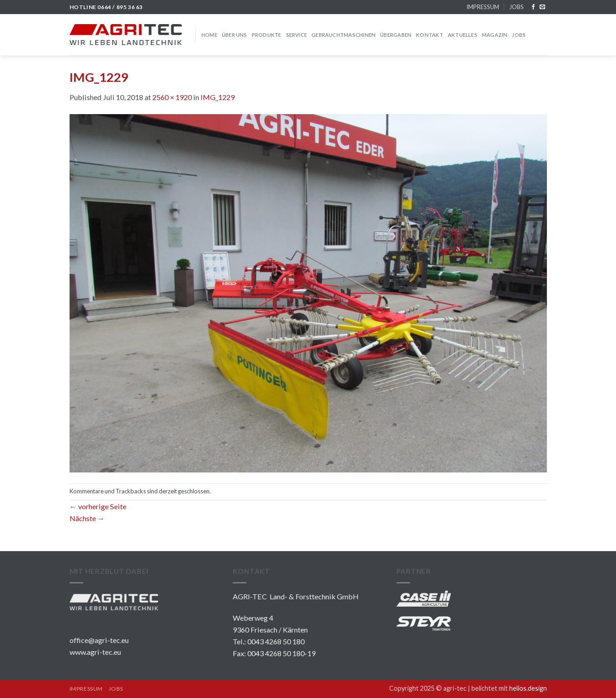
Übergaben (396, 35)
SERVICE (297, 35)
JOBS (516, 7)
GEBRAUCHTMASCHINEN (343, 35)
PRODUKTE (267, 35)
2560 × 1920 (172, 97)
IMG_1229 (218, 97)
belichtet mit (509, 688)
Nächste (87, 518)
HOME (209, 35)
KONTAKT (430, 35)
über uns (235, 35)
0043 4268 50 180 (276, 641)
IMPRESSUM (483, 7)
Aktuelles (463, 35)
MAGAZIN (495, 35)
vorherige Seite (98, 506)
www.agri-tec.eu (95, 652)
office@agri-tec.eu (99, 640)
